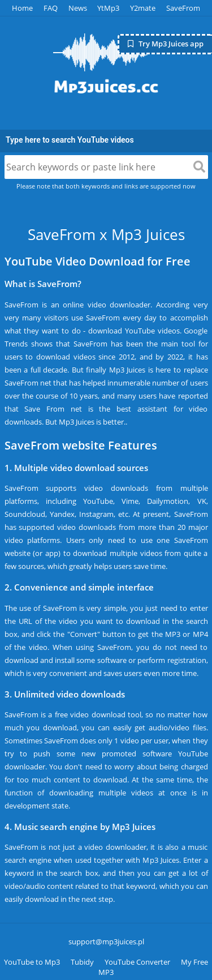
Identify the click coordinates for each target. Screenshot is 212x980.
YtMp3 (108, 8)
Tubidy (82, 962)
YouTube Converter (137, 962)
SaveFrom (183, 8)
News (78, 8)
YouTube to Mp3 (32, 962)
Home (22, 8)
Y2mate (143, 8)
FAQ (51, 8)
